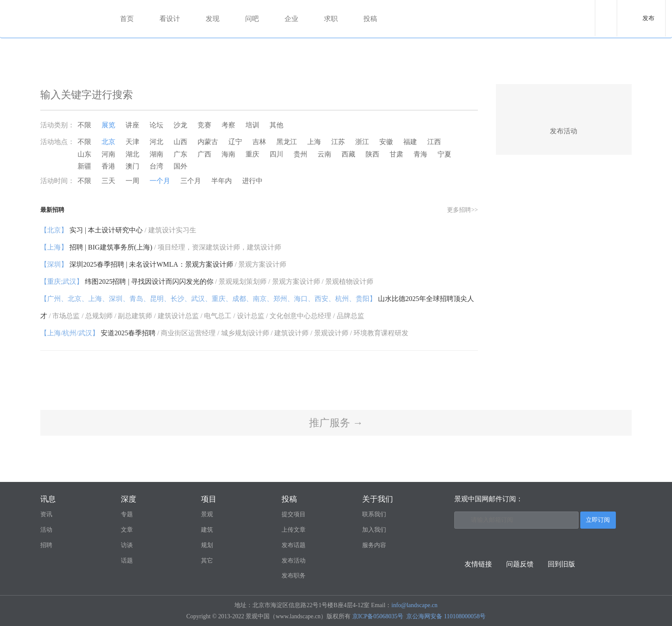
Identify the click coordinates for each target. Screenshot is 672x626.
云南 (324, 154)
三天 (108, 181)
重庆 (252, 154)
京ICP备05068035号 (378, 616)
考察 (228, 125)
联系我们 (374, 514)
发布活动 (294, 561)
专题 (127, 514)
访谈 (127, 545)
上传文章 (294, 530)
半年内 (222, 181)
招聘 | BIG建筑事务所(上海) (161, 247)
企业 (291, 19)
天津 (132, 142)
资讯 (46, 514)
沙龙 (180, 125)
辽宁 (235, 142)
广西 (204, 154)
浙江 (362, 142)
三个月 (191, 181)
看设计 (170, 19)
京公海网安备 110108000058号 (446, 616)
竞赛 (204, 125)
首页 (127, 19)
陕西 (372, 154)
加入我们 (374, 530)
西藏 (348, 154)
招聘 (46, 545)
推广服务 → (336, 423)
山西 (180, 142)
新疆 (84, 166)
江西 (434, 142)
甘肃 (396, 154)
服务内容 (374, 545)
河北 (156, 142)
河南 (108, 154)
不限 (84, 125)
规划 (207, 545)
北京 (108, 142)
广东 (180, 154)
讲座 (132, 125)
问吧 (252, 19)
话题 (127, 561)
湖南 (156, 154)
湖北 (132, 154)
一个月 (160, 181)
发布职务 (294, 576)
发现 (213, 19)
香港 (108, 166)
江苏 (338, 142)
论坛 (156, 125)
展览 (108, 125)
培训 (252, 125)
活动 (46, 530)
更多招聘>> (462, 210)
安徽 (386, 142)
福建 (410, 142)
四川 (276, 154)
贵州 (300, 154)
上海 (314, 142)
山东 (84, 154)
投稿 (370, 19)
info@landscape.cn (414, 605)
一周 (132, 181)
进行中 (252, 181)
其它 (207, 561)
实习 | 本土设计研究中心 (118, 230)
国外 (180, 166)
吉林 (259, 142)
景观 (207, 514)
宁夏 (444, 154)
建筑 (207, 530)
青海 (420, 154)
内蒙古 (208, 142)
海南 (228, 154)
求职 (331, 19)
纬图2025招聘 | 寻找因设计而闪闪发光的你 (207, 281)
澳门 (132, 166)
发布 (648, 18)
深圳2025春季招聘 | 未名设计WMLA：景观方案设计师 (163, 264)
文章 (127, 530)
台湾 (156, 166)
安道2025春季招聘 (224, 333)
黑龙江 (287, 142)
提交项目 (294, 514)
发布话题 (294, 545)
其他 (276, 125)
